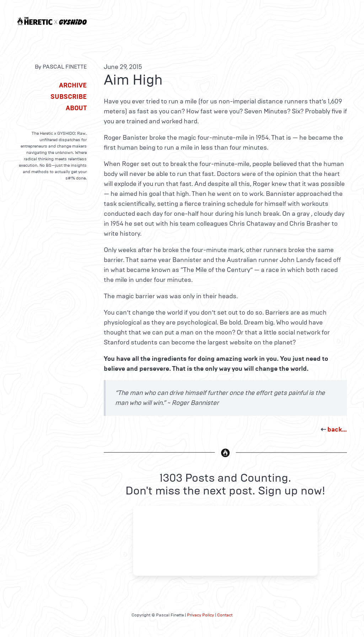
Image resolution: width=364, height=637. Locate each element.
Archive (73, 85)
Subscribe (69, 97)
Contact (225, 615)
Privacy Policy (200, 615)
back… (337, 429)
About (76, 108)
